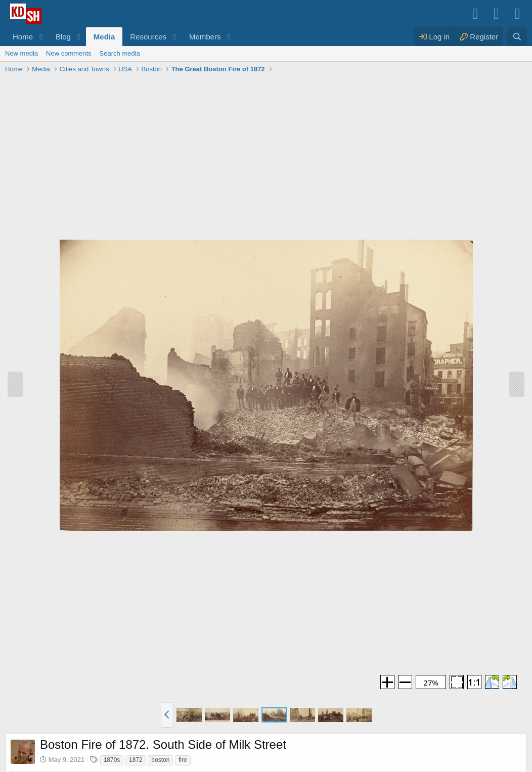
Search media (120, 53)
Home (23, 37)
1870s (112, 760)
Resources (148, 37)
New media (21, 53)
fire (183, 760)
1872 (136, 760)
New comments (69, 53)
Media (104, 37)
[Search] (517, 37)
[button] (41, 37)
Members (205, 37)
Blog (63, 37)
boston (160, 760)
